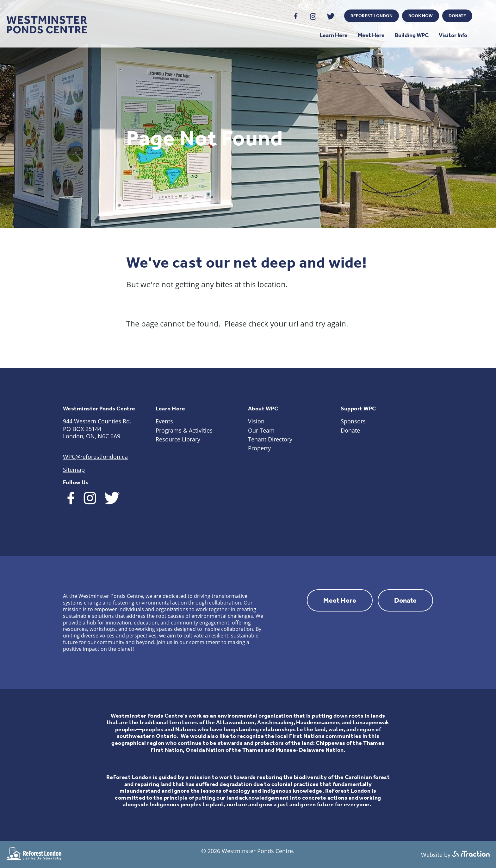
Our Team (261, 430)
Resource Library (178, 439)
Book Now (421, 16)
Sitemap (74, 470)
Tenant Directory (270, 439)
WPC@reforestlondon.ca (95, 457)
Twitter (331, 16)
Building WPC (412, 35)
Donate (457, 16)
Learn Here (334, 35)
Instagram (313, 16)
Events (164, 421)
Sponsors (353, 421)
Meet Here (371, 35)
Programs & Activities (184, 430)
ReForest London (372, 16)
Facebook (296, 16)
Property (259, 448)
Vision (256, 421)
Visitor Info (453, 35)
